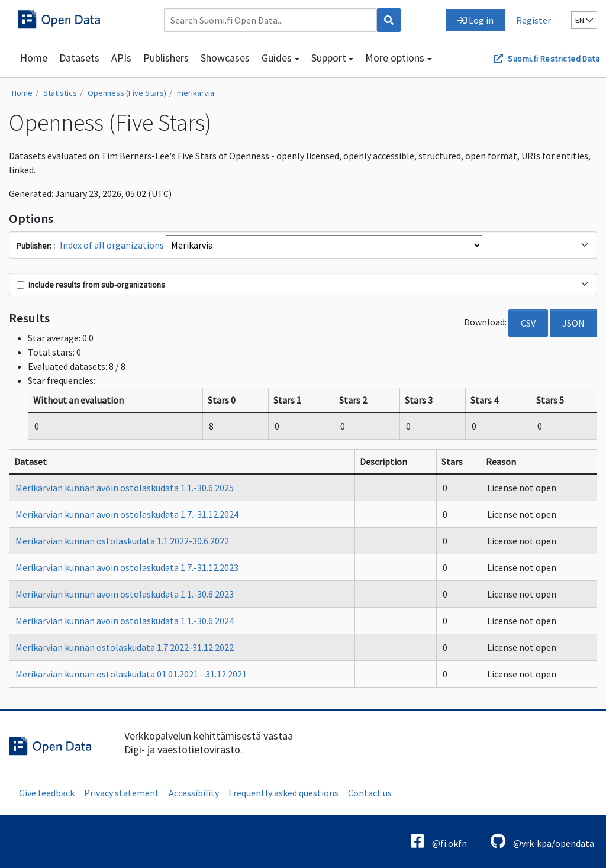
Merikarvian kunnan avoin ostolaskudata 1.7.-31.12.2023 (127, 567)
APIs (121, 58)
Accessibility (194, 793)
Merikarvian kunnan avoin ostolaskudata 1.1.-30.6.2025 (125, 488)
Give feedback (47, 793)
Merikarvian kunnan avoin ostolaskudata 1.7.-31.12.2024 (127, 514)
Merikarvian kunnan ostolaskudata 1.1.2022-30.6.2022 (122, 541)
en (584, 20)
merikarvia (196, 93)
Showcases (225, 58)
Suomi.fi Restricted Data (554, 59)
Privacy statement (122, 793)
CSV (528, 323)
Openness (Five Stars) (127, 93)
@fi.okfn (439, 841)
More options (395, 58)
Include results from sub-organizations (91, 285)
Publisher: (35, 246)
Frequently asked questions (283, 793)
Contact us (370, 793)
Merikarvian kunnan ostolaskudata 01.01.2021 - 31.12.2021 (131, 674)
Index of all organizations (112, 245)
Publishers (166, 58)
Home (34, 58)
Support (329, 58)
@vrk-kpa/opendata (542, 841)
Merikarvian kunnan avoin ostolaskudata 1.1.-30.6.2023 (125, 594)
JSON (573, 323)
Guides (277, 58)
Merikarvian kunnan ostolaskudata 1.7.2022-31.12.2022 (125, 647)
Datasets (79, 58)
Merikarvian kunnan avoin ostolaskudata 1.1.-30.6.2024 (125, 621)
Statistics (60, 93)
